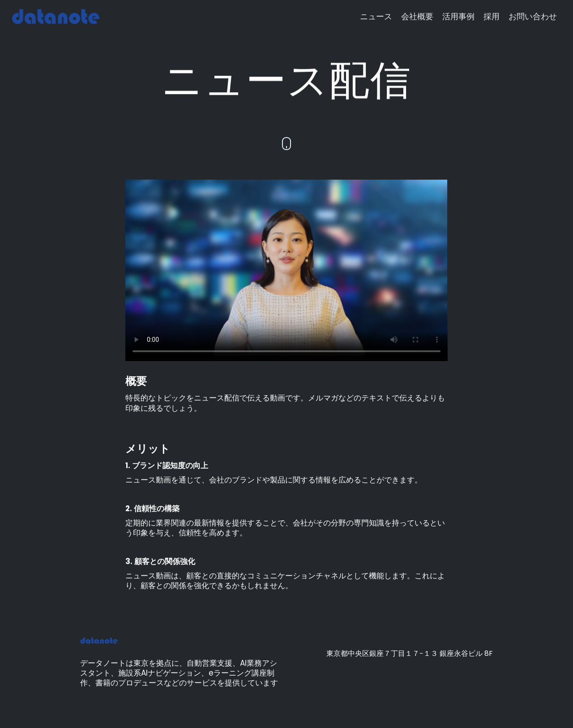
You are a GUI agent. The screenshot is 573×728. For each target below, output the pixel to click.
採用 (492, 16)
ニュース (376, 16)
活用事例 (458, 16)
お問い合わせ (533, 16)
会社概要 (417, 16)
